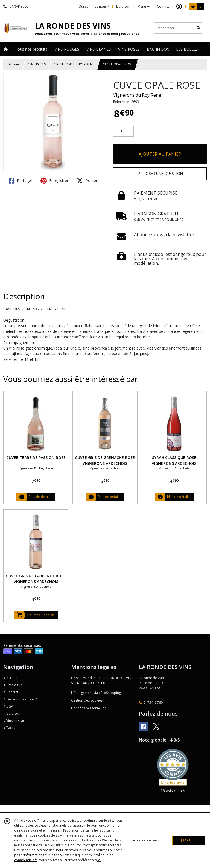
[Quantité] (123, 131)
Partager (21, 181)
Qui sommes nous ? (20, 699)
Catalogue (13, 685)
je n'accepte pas (145, 840)
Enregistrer (54, 181)
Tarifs (9, 728)
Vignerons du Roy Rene (137, 95)
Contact (163, 6)
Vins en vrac (14, 721)
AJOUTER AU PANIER (160, 154)
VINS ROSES (37, 64)
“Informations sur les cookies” (46, 855)
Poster (87, 181)
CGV (8, 706)
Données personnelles (89, 708)
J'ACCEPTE (189, 840)
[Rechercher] (199, 28)
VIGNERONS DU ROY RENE (74, 64)
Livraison (12, 713)
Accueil (14, 64)
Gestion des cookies (87, 700)
